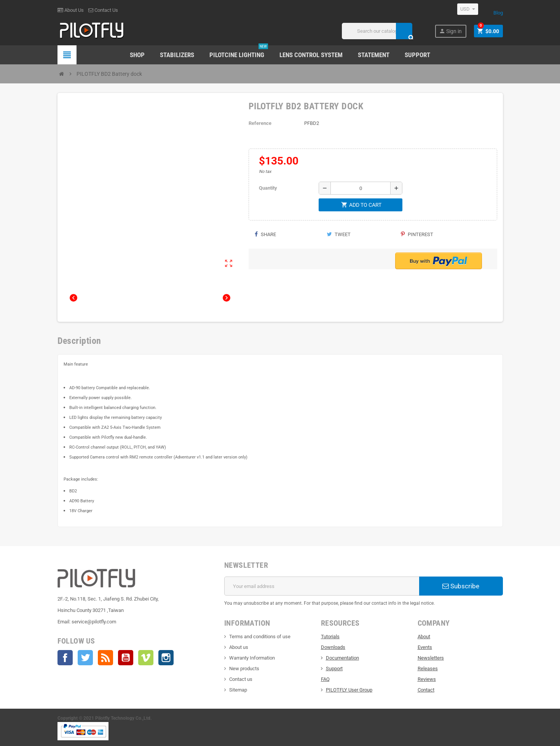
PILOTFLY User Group (349, 690)
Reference (260, 123)
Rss (105, 658)
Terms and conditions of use (260, 637)
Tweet (339, 234)
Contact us (241, 679)
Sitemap (238, 690)
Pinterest (417, 234)
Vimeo (146, 658)
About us (239, 647)
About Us (71, 10)
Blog (498, 13)
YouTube (126, 658)
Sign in (450, 31)
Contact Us (103, 10)
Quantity (268, 188)
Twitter (85, 658)
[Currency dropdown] (468, 9)
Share (265, 234)
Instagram (166, 658)
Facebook (65, 658)
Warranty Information (252, 658)
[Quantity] (361, 188)
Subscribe (461, 586)
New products (244, 669)
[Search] (377, 31)
